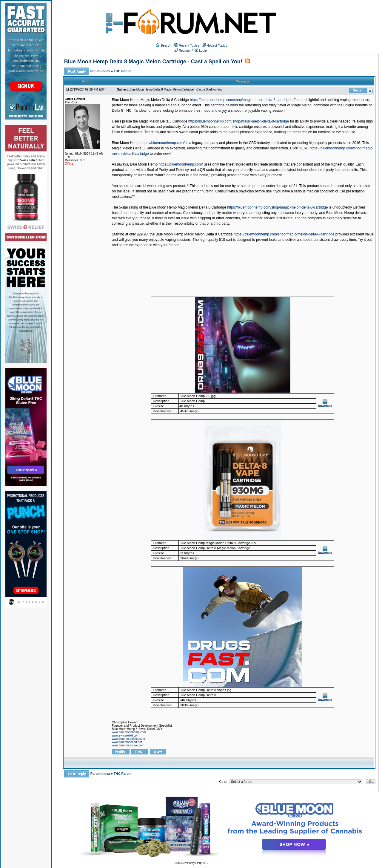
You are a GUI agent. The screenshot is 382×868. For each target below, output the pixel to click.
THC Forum (123, 71)
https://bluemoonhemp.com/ (163, 143)
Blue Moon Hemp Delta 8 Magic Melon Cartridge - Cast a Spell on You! (153, 62)
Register (182, 50)
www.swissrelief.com (126, 735)
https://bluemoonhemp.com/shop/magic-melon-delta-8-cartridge (240, 100)
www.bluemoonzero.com (128, 745)
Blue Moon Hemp (126, 143)
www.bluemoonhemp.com (129, 732)
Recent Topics (189, 45)
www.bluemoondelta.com (128, 739)
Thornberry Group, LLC (195, 863)
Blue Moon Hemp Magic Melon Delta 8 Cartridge (150, 100)
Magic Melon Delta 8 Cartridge (163, 121)
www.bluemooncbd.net (127, 742)
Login (201, 50)
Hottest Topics (217, 45)
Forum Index (101, 71)
